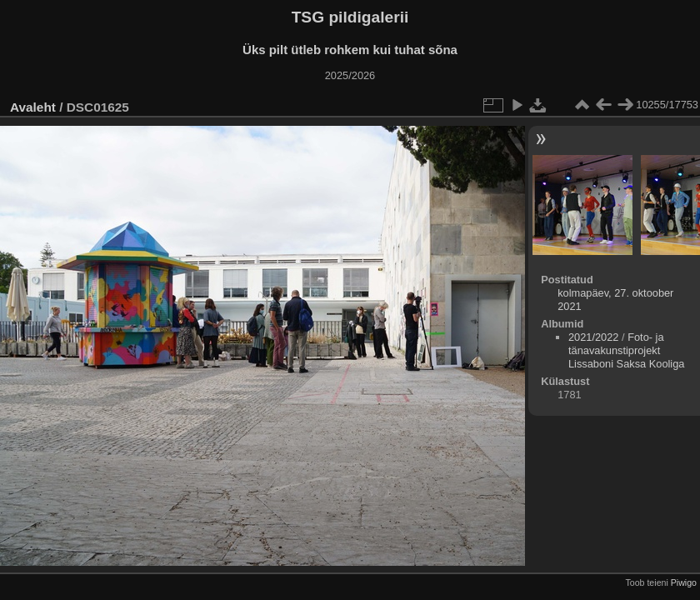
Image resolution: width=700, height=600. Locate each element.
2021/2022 (594, 337)
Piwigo (684, 582)
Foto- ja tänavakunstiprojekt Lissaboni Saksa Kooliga (626, 350)
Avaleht (33, 107)
